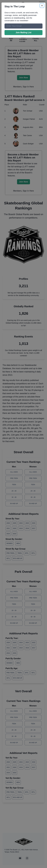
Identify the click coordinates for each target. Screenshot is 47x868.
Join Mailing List (23, 33)
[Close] (42, 6)
